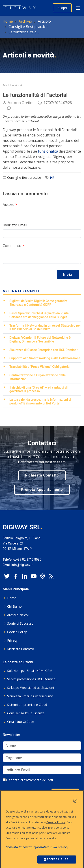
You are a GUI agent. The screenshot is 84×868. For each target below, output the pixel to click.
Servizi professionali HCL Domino (31, 679)
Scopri (62, 8)
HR (52, 178)
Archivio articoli (18, 615)
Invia (68, 274)
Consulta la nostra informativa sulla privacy (37, 847)
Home (8, 21)
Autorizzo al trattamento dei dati (28, 780)
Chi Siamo (14, 606)
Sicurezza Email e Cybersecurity (30, 696)
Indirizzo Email (15, 225)
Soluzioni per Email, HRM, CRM (30, 671)
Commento (13, 246)
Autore (10, 204)
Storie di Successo (20, 623)
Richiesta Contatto (42, 475)
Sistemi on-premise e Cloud (27, 705)
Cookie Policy (17, 632)
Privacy (12, 640)
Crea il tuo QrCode (21, 722)
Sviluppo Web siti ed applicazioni (30, 688)
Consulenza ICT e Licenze (26, 713)
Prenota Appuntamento (42, 490)
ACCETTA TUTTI (57, 859)
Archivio (25, 21)
